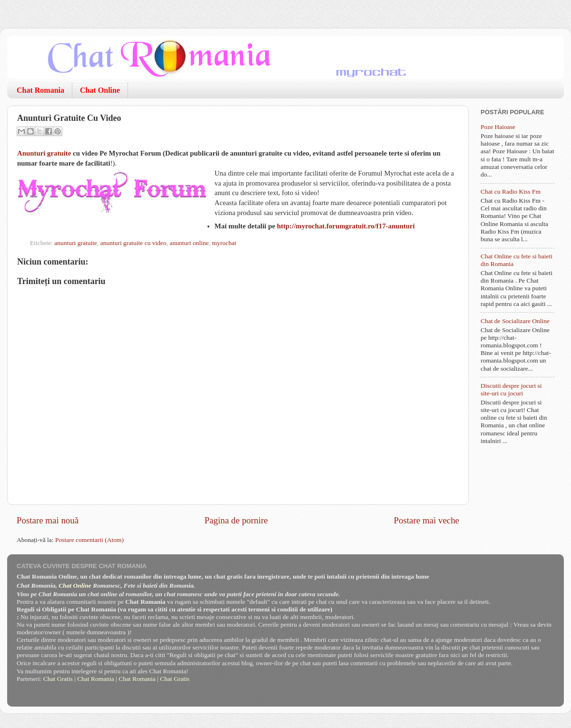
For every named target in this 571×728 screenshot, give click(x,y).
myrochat (224, 243)
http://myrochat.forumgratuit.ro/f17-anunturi (346, 226)
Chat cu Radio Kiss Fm (511, 192)
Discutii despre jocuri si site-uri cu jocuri (511, 389)
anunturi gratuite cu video (133, 243)
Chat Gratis (58, 679)
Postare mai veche (427, 520)
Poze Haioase (498, 127)
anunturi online (189, 243)
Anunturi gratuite (44, 153)
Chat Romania (40, 90)
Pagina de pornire (236, 520)
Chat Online (100, 90)
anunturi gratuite (76, 243)
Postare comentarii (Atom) (89, 540)
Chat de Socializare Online (515, 321)
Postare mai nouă (48, 520)
